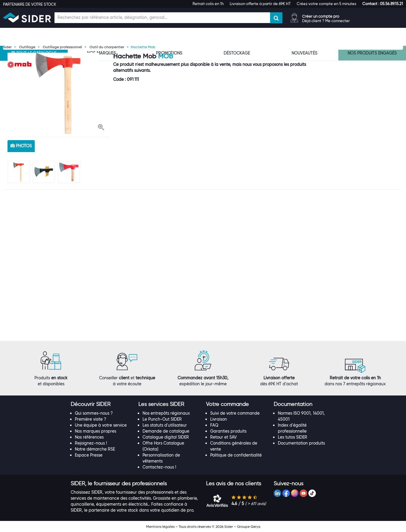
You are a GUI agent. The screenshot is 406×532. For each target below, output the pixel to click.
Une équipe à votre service (101, 425)
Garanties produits (228, 431)
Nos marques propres (96, 431)
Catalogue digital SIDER (166, 437)
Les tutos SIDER (293, 437)
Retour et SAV (224, 437)
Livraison (219, 419)
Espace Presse (89, 455)
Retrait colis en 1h (208, 4)
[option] (58, 93)
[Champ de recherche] (162, 18)
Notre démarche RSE (95, 449)
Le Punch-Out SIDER (162, 419)
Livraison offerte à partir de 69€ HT (260, 4)
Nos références (89, 437)
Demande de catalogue (166, 431)
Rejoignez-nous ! (91, 443)
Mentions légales (160, 526)
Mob (166, 56)
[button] (383, 4)
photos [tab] (21, 146)
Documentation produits (301, 443)
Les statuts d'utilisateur (165, 425)
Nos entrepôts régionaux (166, 413)
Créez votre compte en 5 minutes (327, 4)
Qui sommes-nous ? (94, 413)
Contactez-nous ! (159, 467)
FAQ (214, 425)
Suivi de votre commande (235, 413)
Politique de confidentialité (236, 455)
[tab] (101, 404)
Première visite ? (91, 419)
